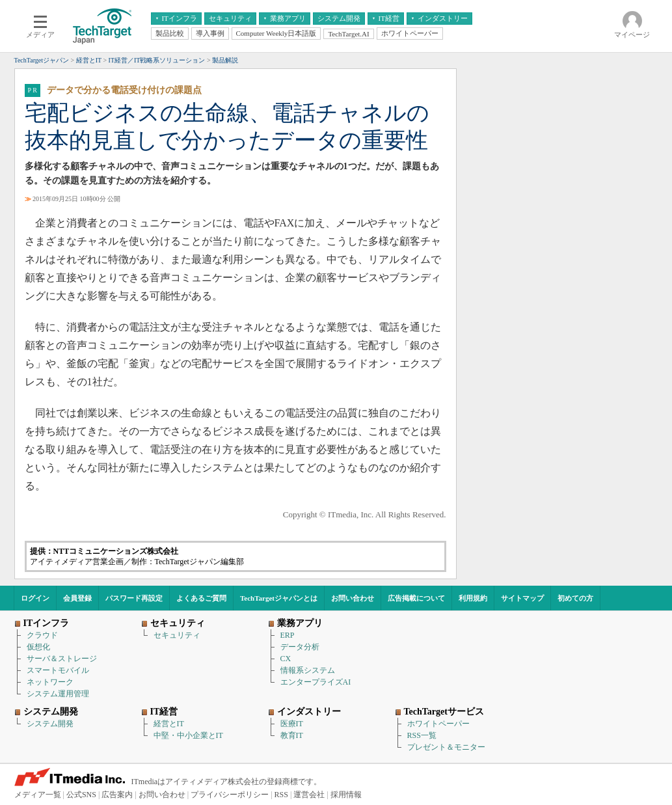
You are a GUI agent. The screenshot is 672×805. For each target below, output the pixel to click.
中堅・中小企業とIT (188, 735)
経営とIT (169, 724)
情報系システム (308, 670)
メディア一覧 (38, 795)
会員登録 (77, 598)
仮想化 (38, 647)
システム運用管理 (58, 694)
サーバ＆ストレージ (62, 659)
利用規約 (473, 598)
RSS (281, 795)
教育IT (292, 735)
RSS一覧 (422, 735)
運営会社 (309, 795)
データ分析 (300, 647)
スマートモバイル (58, 670)
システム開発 (50, 724)
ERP (288, 635)
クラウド (42, 635)
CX (286, 659)
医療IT (292, 724)
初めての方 (575, 598)
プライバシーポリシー (230, 795)
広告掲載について (416, 598)
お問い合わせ (353, 598)
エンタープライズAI (316, 682)
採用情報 (346, 795)
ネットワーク (50, 682)
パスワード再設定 (134, 598)
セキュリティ (177, 635)
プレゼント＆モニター (446, 747)
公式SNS (81, 795)
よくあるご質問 (201, 598)
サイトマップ (522, 598)
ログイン (35, 598)
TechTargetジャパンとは (279, 598)
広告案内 (117, 795)
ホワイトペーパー (438, 724)
